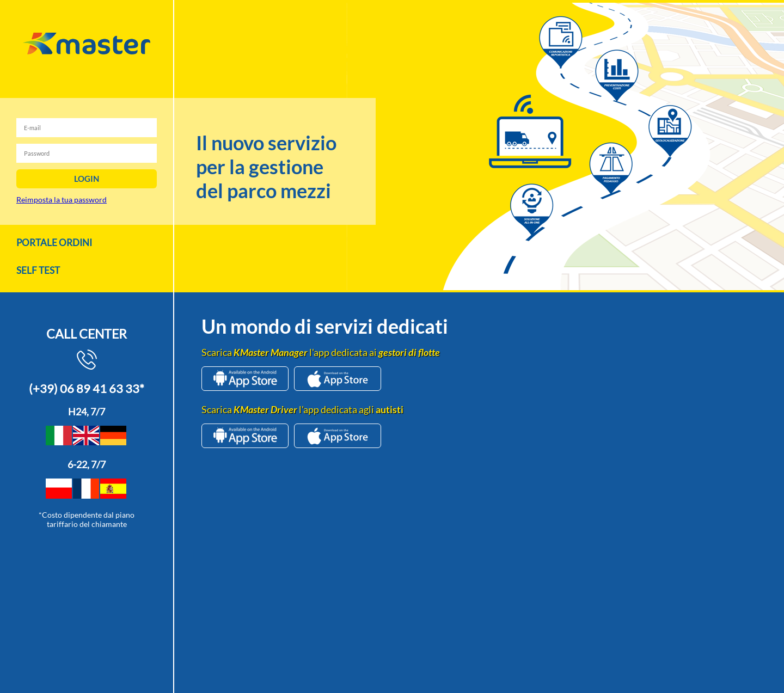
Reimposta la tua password (62, 200)
